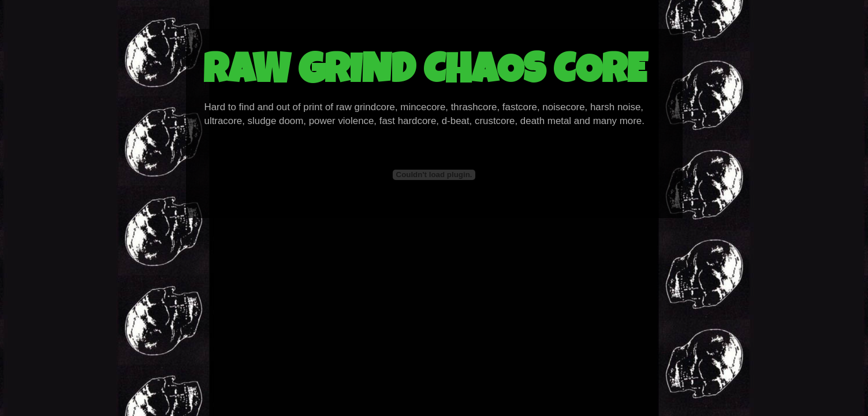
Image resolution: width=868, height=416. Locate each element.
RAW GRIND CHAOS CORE (425, 74)
